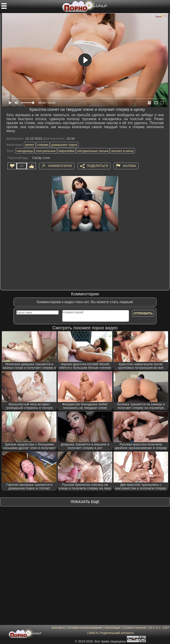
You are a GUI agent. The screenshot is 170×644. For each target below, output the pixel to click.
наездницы (25, 151)
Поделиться (97, 166)
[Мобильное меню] (4, 6)
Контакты (58, 628)
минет (30, 145)
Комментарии (60, 166)
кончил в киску (122, 151)
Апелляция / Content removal (125, 628)
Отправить (143, 313)
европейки (67, 151)
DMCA (93, 633)
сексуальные (46, 151)
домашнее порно (64, 145)
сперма (43, 145)
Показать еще (85, 502)
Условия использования (85, 628)
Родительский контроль (117, 633)
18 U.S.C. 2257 (159, 628)
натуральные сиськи (93, 151)
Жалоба (129, 166)
